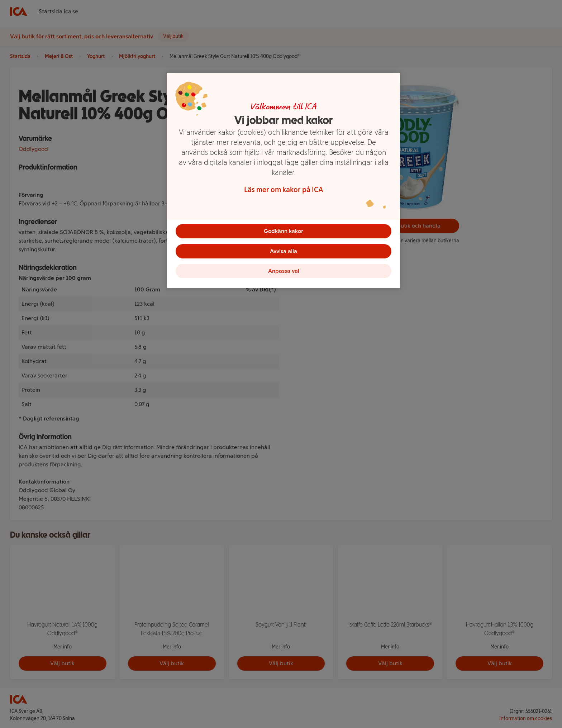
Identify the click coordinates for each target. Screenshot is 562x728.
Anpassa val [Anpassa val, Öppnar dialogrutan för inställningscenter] (284, 271)
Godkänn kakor (284, 231)
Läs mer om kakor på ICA (284, 190)
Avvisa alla (284, 251)
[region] (284, 181)
